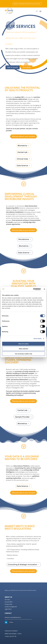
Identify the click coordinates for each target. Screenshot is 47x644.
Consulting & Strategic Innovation (23, 565)
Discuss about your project (23, 136)
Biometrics (22, 146)
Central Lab (22, 152)
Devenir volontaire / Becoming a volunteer (27, 4)
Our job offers (9, 602)
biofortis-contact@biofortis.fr (13, 617)
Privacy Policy (8, 604)
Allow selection (23, 349)
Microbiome (24, 239)
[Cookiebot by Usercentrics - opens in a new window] (33, 289)
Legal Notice (8, 609)
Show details (38, 339)
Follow (11, 622)
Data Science (22, 166)
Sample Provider (22, 417)
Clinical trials (22, 159)
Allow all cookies (24, 344)
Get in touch (13, 67)
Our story (27, 67)
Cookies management (11, 607)
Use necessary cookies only (23, 354)
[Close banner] (44, 289)
